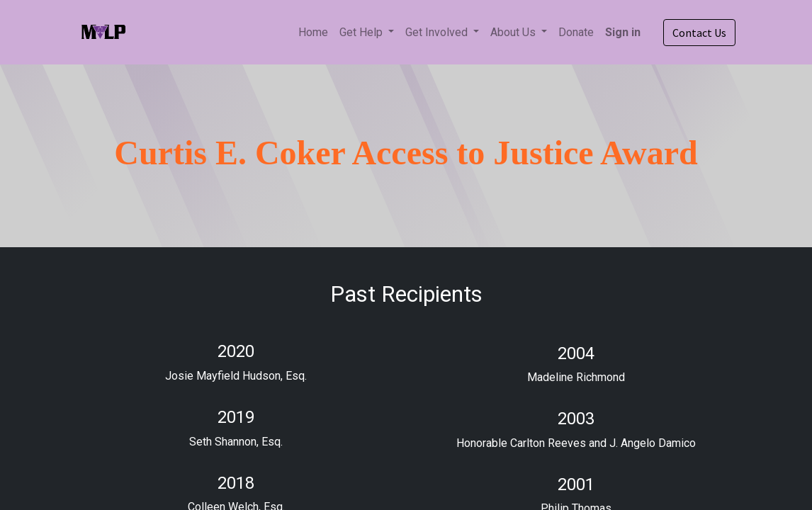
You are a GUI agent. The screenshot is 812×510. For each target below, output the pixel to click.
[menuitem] (313, 33)
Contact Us (699, 33)
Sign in (623, 32)
